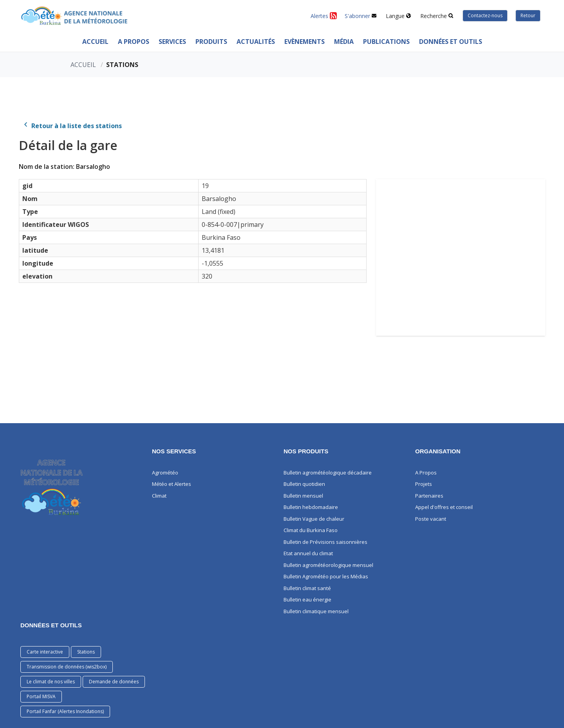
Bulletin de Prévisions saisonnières (325, 542)
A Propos (134, 42)
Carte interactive (45, 652)
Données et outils (451, 42)
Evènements (305, 42)
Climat (159, 496)
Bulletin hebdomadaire (311, 507)
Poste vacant (431, 519)
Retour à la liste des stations (72, 126)
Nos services (174, 451)
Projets (424, 484)
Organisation (438, 451)
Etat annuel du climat (308, 553)
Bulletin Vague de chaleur (314, 519)
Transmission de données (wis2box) (67, 667)
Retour (528, 15)
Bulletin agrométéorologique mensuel (328, 565)
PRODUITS (211, 42)
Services (172, 42)
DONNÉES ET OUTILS (51, 625)
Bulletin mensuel (303, 496)
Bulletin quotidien (304, 484)
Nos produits (306, 451)
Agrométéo (165, 473)
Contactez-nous (485, 15)
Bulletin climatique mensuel (316, 611)
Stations (86, 652)
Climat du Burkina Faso (311, 530)
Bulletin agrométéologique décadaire (328, 473)
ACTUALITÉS (256, 42)
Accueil (95, 42)
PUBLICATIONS (386, 42)
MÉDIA (344, 42)
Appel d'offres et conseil (444, 507)
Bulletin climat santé (307, 588)
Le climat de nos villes (51, 682)
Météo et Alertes (172, 484)
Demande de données (114, 682)
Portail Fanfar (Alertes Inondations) (65, 711)
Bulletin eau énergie (307, 599)
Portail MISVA (41, 696)
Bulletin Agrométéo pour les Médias (326, 576)
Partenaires (429, 496)
